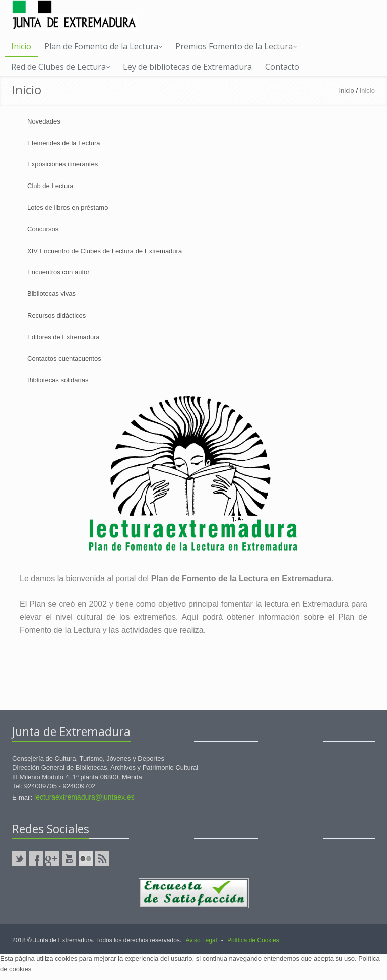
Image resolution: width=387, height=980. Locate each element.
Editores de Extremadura (63, 337)
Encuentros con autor (58, 272)
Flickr (86, 859)
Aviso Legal (201, 940)
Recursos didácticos (56, 315)
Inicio (21, 46)
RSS (102, 859)
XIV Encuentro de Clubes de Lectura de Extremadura (105, 251)
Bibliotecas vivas (51, 294)
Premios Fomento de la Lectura (236, 46)
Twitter (19, 859)
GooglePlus (52, 859)
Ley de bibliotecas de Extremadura (187, 67)
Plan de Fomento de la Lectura (104, 46)
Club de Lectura (50, 186)
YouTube (69, 859)
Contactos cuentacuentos (64, 359)
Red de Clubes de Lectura (61, 67)
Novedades (44, 121)
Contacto (282, 67)
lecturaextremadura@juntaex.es (84, 797)
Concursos (43, 229)
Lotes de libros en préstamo (68, 207)
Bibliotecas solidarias (58, 380)
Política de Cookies (253, 940)
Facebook (36, 859)
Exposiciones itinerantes (62, 164)
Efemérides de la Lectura (64, 143)
